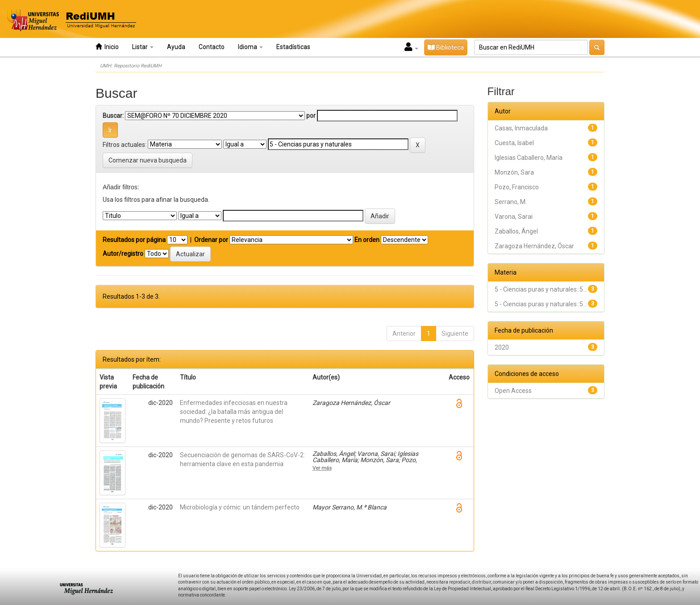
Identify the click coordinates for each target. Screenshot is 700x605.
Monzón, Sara (514, 172)
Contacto (212, 47)
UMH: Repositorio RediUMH (131, 66)
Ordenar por (211, 240)
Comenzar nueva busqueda (148, 160)
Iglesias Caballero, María (529, 158)
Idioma (250, 47)
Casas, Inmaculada (521, 128)
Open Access (513, 391)
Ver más (322, 468)
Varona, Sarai (514, 217)
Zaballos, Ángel (516, 231)
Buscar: (113, 116)
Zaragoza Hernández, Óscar (534, 246)
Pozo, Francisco (517, 187)
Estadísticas (293, 47)
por (311, 116)
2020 (502, 347)
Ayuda (176, 47)
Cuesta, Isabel (514, 143)
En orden (367, 240)
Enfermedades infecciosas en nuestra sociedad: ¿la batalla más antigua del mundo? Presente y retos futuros (234, 412)
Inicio (107, 47)
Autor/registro (123, 254)
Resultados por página (134, 240)
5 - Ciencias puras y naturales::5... (541, 289)
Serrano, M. (511, 202)
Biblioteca (446, 47)
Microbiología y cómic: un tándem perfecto (240, 507)
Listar (143, 47)
